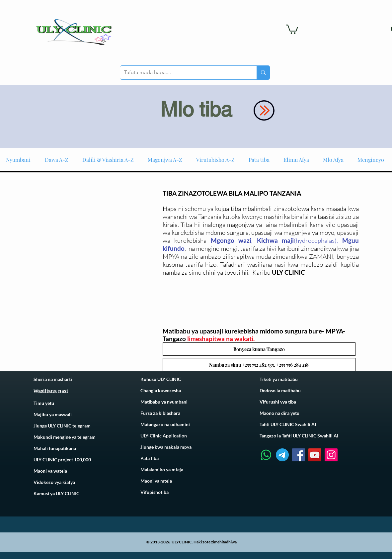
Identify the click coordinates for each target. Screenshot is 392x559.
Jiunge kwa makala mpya (166, 447)
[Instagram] (331, 455)
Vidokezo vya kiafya (54, 482)
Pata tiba (150, 458)
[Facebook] (299, 455)
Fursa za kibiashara (160, 413)
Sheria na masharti (53, 379)
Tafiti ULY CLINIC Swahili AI (288, 424)
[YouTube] (315, 455)
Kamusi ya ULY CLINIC (56, 493)
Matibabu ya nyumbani (164, 402)
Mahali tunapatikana (55, 448)
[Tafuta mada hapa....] (184, 73)
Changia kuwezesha (161, 390)
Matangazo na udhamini (165, 424)
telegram (86, 437)
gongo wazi (234, 240)
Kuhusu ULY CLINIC (161, 379)
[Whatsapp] (266, 455)
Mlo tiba (196, 109)
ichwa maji (278, 240)
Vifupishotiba (155, 492)
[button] (259, 349)
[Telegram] (282, 455)
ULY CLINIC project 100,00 (61, 460)
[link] (292, 29)
